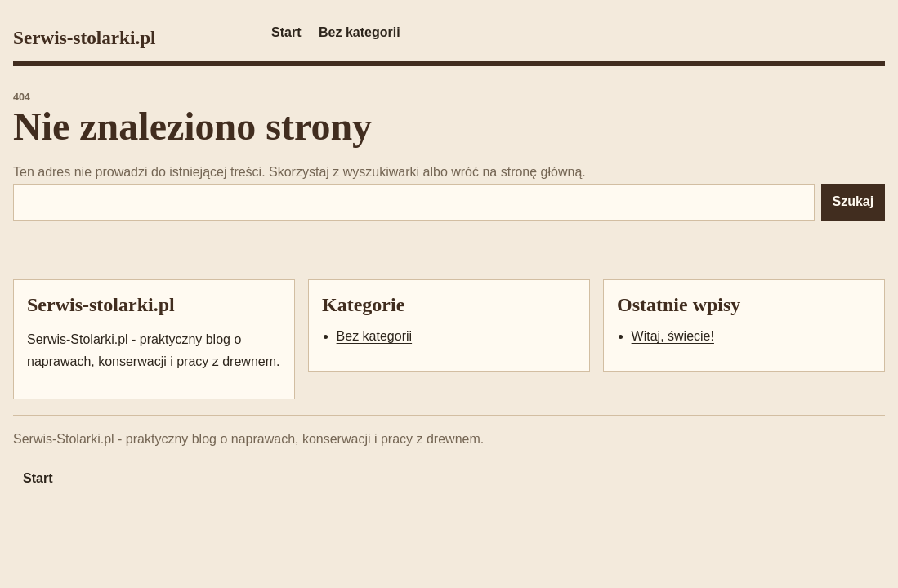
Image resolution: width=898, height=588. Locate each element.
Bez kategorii (360, 32)
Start (286, 32)
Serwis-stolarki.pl (85, 38)
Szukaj (853, 201)
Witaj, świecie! (673, 336)
